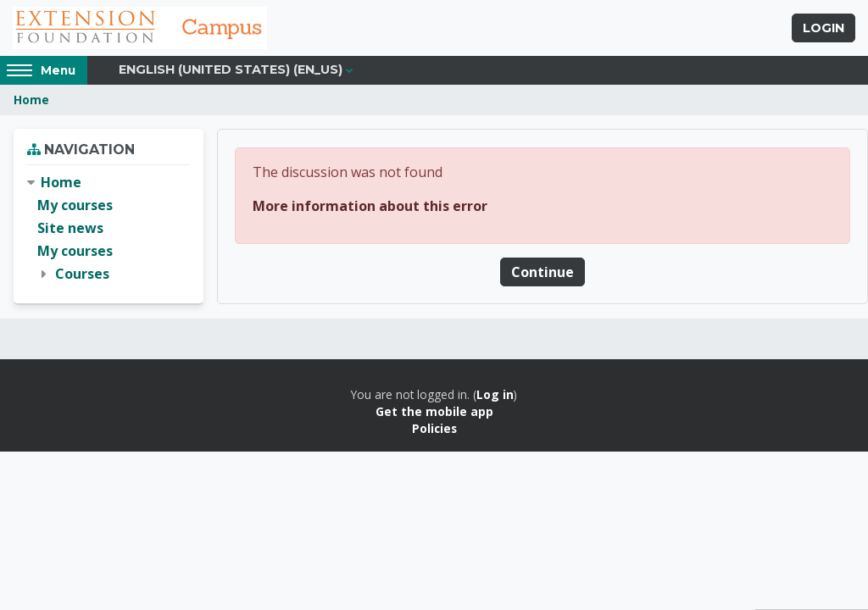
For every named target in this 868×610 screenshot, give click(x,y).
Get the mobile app (434, 411)
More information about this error (370, 206)
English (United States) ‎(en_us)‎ (231, 69)
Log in (495, 394)
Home (31, 100)
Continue (542, 272)
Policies (434, 428)
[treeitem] (108, 229)
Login (823, 28)
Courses (82, 274)
